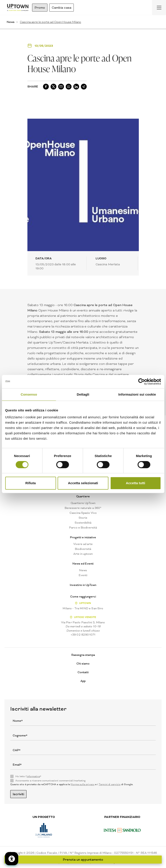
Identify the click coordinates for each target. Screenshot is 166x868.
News (11, 22)
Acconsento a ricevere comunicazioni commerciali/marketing (50, 781)
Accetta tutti (136, 483)
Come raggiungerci (83, 597)
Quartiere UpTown (83, 503)
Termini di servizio (110, 784)
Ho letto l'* (28, 777)
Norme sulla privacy (83, 784)
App (83, 681)
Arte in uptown (83, 554)
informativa (33, 776)
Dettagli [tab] (83, 394)
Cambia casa (61, 8)
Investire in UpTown (83, 585)
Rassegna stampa (83, 655)
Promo (40, 8)
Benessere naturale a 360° (83, 508)
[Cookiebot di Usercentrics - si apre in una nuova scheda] (141, 382)
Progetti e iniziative (83, 537)
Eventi (83, 575)
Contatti (83, 672)
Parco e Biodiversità (83, 528)
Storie (83, 518)
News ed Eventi (83, 564)
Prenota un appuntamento (83, 860)
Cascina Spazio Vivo (83, 513)
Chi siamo (83, 664)
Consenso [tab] (29, 394)
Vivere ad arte (83, 544)
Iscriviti (18, 794)
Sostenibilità (83, 523)
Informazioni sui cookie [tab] (137, 394)
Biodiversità (83, 549)
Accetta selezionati (83, 483)
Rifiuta (31, 483)
